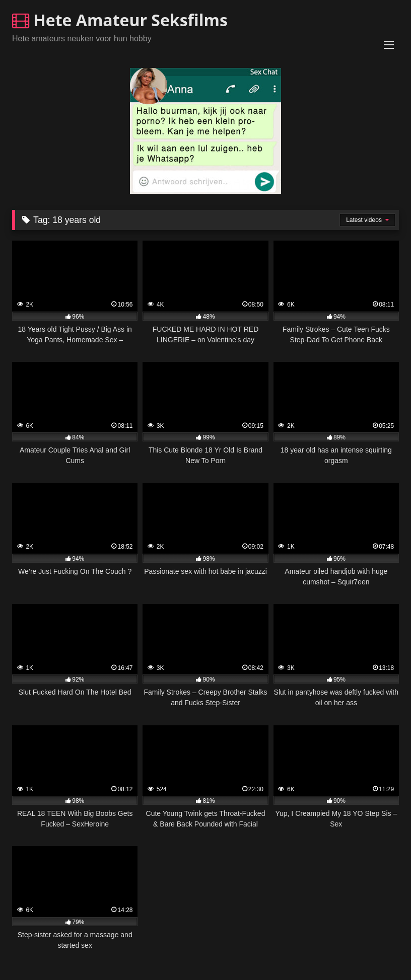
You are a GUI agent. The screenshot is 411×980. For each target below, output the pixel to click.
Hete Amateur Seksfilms (120, 20)
